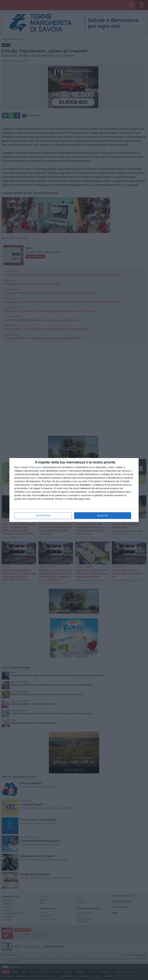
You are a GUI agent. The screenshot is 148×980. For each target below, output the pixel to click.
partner (38, 467)
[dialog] (74, 490)
